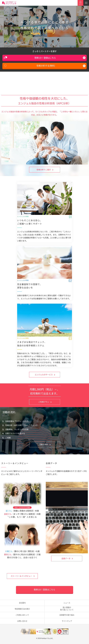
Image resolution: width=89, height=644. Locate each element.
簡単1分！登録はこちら (45, 58)
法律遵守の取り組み (67, 615)
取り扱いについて (67, 609)
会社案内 (22, 603)
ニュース (67, 603)
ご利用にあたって (22, 615)
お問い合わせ (22, 621)
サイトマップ (67, 621)
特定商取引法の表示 (22, 609)
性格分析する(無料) (46, 66)
